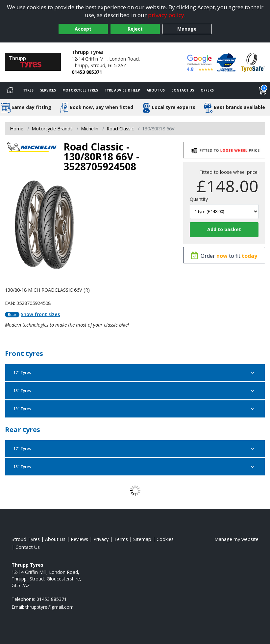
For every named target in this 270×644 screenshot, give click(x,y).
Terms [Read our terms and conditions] (121, 539)
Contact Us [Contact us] (183, 90)
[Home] (10, 91)
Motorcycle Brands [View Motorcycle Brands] (52, 129)
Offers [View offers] (207, 90)
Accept (83, 29)
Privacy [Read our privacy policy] (101, 539)
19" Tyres (135, 409)
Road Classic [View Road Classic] (120, 129)
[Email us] (49, 607)
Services (48, 90)
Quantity (199, 199)
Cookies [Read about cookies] (165, 539)
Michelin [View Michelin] (90, 129)
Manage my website (236, 539)
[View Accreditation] (226, 62)
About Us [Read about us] (55, 539)
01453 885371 (87, 72)
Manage (187, 29)
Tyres (28, 90)
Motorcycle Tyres (80, 90)
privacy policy (166, 15)
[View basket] (263, 91)
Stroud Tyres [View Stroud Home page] (26, 539)
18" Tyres (135, 391)
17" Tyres (135, 373)
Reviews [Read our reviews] (79, 539)
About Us (156, 90)
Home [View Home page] (17, 129)
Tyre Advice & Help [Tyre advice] (122, 90)
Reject (135, 29)
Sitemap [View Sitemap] (142, 539)
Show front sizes (40, 314)
